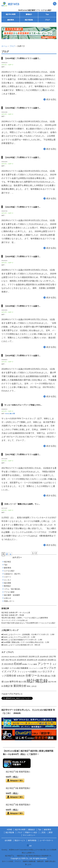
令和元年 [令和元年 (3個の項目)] (21, 676)
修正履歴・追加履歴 (12, 595)
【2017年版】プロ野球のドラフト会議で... (22, 455)
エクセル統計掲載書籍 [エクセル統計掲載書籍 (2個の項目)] (19, 668)
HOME (10, 830)
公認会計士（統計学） (13, 574)
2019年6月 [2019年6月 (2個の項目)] (42, 660)
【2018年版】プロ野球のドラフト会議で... (22, 356)
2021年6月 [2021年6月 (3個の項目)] (9, 664)
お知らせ (8, 598)
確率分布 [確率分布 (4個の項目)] (14, 682)
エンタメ (8, 580)
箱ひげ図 (12, 414)
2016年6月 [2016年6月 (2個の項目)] (44, 657)
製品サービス (20, 840)
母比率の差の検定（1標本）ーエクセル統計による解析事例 (25, 618)
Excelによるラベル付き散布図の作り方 (18, 645)
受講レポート (9, 601)
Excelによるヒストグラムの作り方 (16, 637)
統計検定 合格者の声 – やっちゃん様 (16, 613)
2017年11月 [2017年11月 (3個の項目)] (11, 660)
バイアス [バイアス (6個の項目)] (12, 671)
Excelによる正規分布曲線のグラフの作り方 (19, 640)
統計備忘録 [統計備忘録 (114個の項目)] (37, 681)
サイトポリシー (29, 835)
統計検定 (8, 562)
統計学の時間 (11, 14)
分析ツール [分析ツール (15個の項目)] (33, 676)
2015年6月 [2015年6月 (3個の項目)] (23, 657)
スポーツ (11, 65)
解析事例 (11, 20)
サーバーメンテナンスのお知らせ (15, 620)
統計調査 (8, 583)
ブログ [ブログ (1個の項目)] (40, 672)
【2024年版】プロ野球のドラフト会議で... (22, 58)
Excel (7, 414)
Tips (47, 14)
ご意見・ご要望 (46, 832)
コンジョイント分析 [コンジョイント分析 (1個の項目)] (36, 668)
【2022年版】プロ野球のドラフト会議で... (22, 157)
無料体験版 (32, 840)
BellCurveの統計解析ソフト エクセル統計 (35, 10)
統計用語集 (29, 20)
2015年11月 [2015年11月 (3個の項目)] (34, 657)
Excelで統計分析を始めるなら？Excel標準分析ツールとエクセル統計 (28, 623)
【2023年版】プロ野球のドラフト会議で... (22, 108)
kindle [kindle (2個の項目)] (25, 664)
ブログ (47, 20)
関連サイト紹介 (31, 832)
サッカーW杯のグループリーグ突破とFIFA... (23, 405)
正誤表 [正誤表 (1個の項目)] (6, 682)
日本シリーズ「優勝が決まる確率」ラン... (22, 504)
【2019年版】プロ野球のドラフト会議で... (22, 306)
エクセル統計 (9, 571)
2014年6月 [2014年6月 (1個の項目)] (5, 657)
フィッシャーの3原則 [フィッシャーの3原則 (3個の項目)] (27, 672)
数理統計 (8, 586)
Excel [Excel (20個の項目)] (18, 664)
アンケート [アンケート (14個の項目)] (45, 664)
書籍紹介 (29, 14)
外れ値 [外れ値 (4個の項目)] (44, 676)
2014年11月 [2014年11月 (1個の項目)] (14, 657)
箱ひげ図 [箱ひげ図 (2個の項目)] (22, 682)
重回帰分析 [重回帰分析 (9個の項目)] (20, 686)
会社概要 (8, 840)
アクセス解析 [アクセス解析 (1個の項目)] (32, 664)
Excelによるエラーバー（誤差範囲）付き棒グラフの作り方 (26, 635)
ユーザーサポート (46, 840)
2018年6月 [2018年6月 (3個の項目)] (21, 660)
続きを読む (51, 99)
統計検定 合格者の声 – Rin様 (13, 615)
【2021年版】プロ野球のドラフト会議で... (22, 207)
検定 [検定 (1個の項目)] (49, 676)
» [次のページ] (11, 554)
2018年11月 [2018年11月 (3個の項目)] (32, 660)
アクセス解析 (9, 592)
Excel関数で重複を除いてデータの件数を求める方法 (23, 642)
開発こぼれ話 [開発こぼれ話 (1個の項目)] (32, 686)
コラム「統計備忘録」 (13, 589)
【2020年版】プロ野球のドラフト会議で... (22, 257)
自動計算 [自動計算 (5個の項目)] (8, 686)
